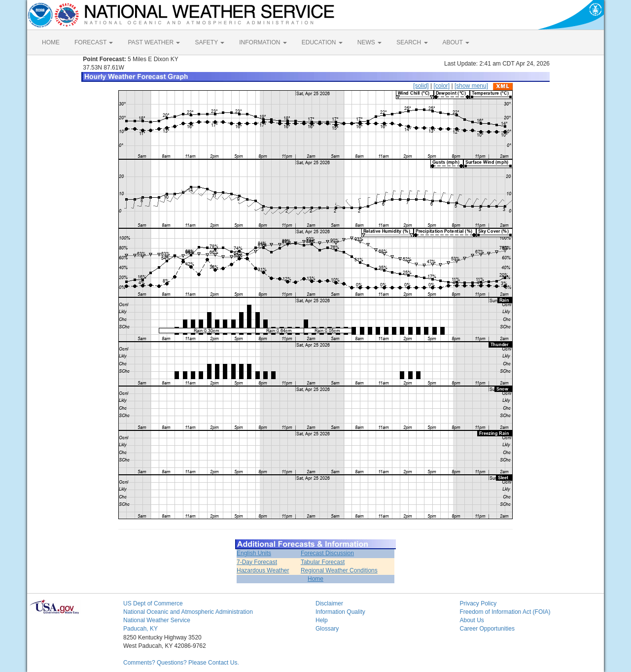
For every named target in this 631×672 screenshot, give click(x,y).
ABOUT (456, 42)
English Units (254, 553)
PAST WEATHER (154, 42)
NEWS (369, 42)
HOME (51, 42)
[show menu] (471, 86)
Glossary (327, 629)
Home (315, 579)
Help (322, 620)
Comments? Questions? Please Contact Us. (181, 663)
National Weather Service (157, 620)
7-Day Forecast (257, 562)
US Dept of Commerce (153, 603)
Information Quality (340, 612)
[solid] (421, 86)
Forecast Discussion (327, 553)
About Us (472, 620)
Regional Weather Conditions (339, 570)
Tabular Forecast (323, 562)
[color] (441, 86)
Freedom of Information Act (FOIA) (505, 612)
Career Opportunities (487, 629)
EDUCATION (322, 42)
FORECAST (94, 42)
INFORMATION (263, 42)
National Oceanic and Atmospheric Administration (188, 612)
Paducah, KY (140, 629)
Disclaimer (329, 603)
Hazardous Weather (263, 570)
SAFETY (210, 42)
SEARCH (412, 42)
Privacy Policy (478, 603)
